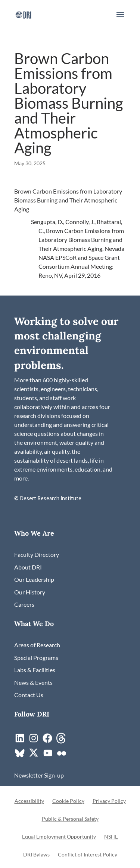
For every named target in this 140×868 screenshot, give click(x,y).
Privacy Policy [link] (109, 801)
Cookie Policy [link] (68, 801)
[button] (120, 19)
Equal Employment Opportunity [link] (59, 837)
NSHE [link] (111, 837)
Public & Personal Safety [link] (70, 819)
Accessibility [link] (29, 801)
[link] (23, 14)
